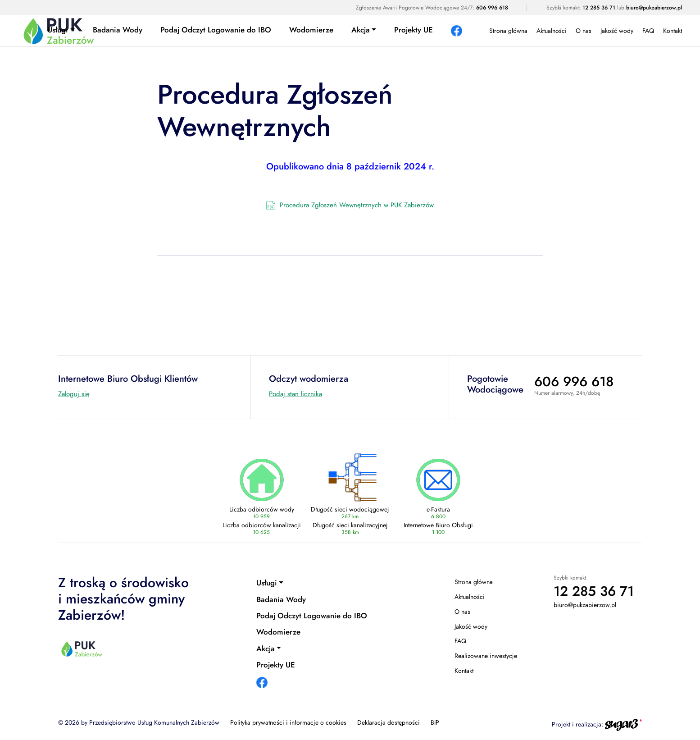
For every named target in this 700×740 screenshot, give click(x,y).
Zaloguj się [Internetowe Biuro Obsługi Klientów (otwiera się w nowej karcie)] (74, 394)
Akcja (361, 30)
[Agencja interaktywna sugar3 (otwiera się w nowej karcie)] (623, 724)
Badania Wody (118, 30)
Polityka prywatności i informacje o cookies (288, 722)
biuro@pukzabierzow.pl (654, 8)
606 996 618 (492, 8)
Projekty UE (414, 30)
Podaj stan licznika (295, 394)
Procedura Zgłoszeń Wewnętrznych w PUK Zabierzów (357, 205)
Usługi (58, 30)
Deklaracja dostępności (389, 722)
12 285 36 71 (599, 8)
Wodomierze (311, 30)
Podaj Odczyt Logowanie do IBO (216, 30)
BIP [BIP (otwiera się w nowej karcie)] (435, 722)
